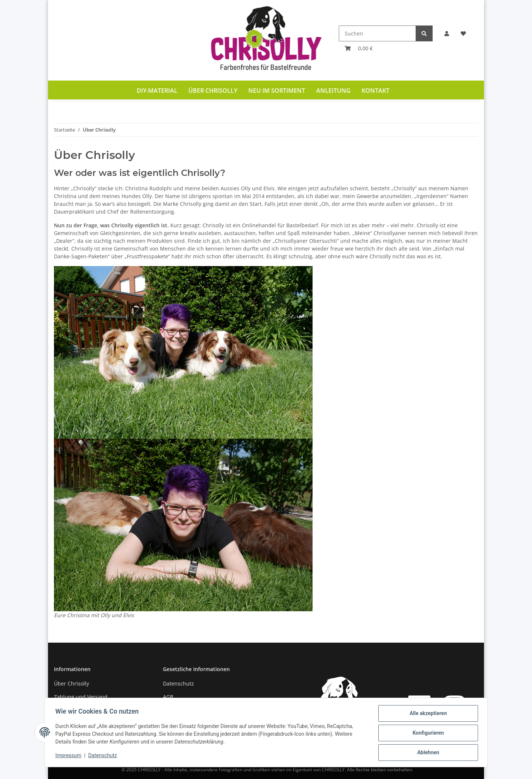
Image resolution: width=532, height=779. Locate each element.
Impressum (69, 756)
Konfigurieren (427, 734)
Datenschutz (178, 683)
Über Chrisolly (213, 91)
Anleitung (333, 91)
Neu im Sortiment (277, 91)
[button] (447, 33)
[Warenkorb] (359, 48)
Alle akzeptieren (427, 714)
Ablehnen (427, 753)
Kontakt (376, 91)
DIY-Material (157, 91)
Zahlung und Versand (81, 697)
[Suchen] (377, 33)
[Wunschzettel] (463, 33)
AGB (168, 697)
